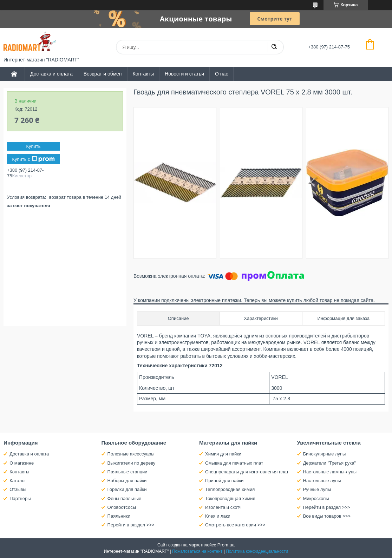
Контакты (143, 74)
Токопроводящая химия (230, 498)
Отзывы (18, 489)
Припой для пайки (224, 481)
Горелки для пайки (127, 489)
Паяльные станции (128, 472)
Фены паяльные (125, 498)
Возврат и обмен (103, 74)
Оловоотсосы (122, 507)
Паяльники (119, 516)
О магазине (22, 463)
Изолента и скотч (223, 507)
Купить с (33, 159)
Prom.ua (226, 545)
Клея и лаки (218, 516)
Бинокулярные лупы (325, 454)
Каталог (18, 481)
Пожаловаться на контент (197, 551)
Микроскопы (316, 498)
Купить (33, 146)
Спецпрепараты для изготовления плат (247, 472)
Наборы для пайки (127, 481)
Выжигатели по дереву (132, 463)
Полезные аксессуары (131, 454)
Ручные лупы (317, 489)
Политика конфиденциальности (257, 551)
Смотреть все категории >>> (235, 525)
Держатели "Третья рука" (330, 463)
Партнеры (20, 498)
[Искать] (274, 47)
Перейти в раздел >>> (131, 525)
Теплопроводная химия (230, 489)
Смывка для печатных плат (234, 463)
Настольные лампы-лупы (330, 472)
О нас (221, 74)
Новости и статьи (184, 74)
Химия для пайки (223, 454)
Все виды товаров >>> (327, 516)
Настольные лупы (322, 481)
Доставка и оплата (51, 74)
